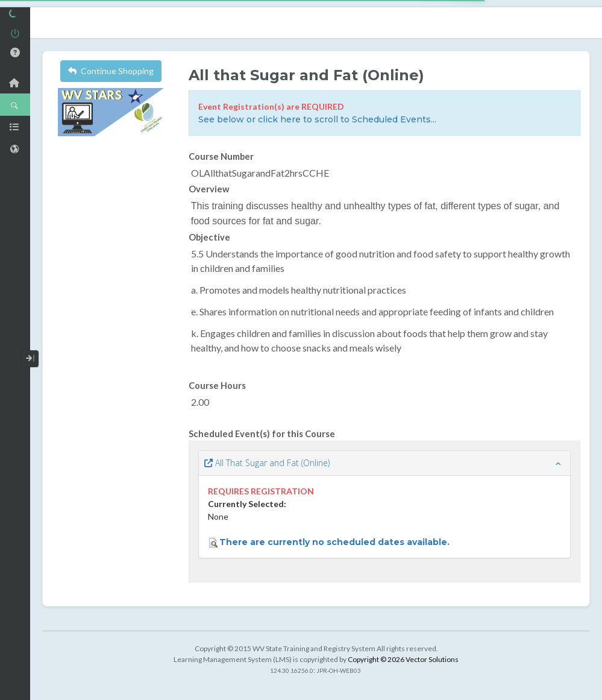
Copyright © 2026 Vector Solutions (403, 659)
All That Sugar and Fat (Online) (267, 463)
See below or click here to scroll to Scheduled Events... (317, 119)
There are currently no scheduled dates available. (334, 542)
